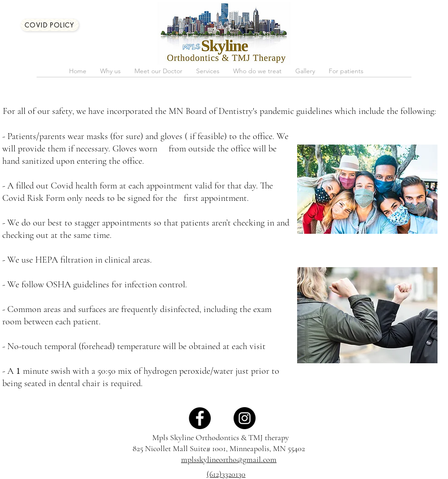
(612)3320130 (226, 474)
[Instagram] (245, 418)
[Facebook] (200, 418)
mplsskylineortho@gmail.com (229, 459)
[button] (158, 74)
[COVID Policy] (50, 25)
